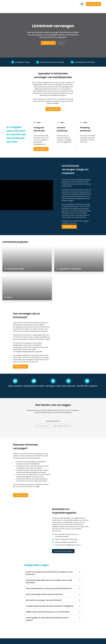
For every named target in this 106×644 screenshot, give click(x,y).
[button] (53, 573)
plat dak (31, 352)
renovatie (19, 327)
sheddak (25, 352)
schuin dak (39, 352)
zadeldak (19, 352)
